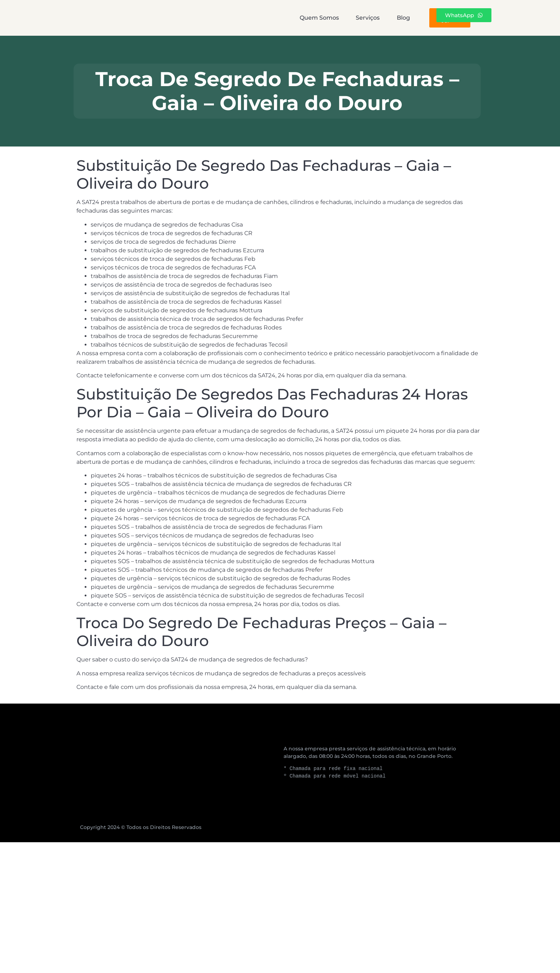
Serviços (282, 18)
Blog (333, 18)
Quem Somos (217, 18)
